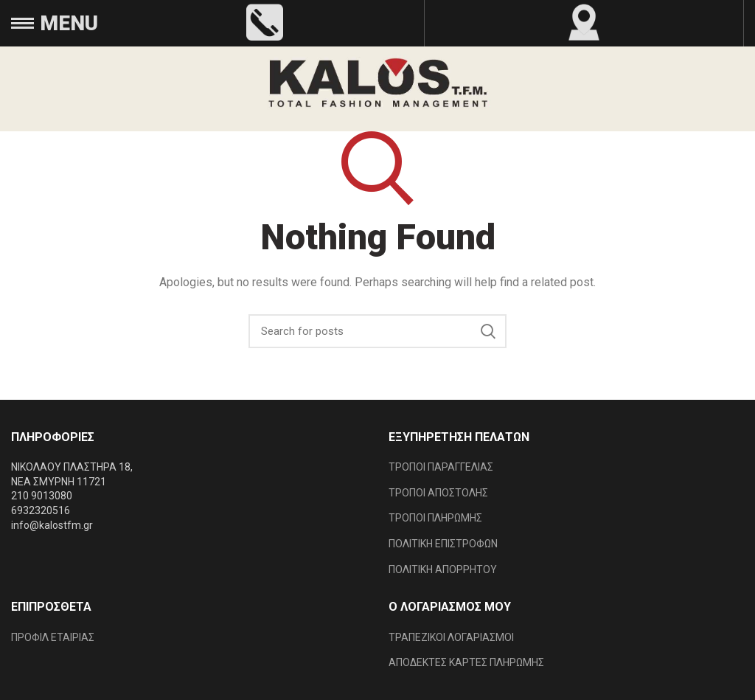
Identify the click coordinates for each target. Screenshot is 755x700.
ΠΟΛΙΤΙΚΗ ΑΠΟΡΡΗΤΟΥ (443, 569)
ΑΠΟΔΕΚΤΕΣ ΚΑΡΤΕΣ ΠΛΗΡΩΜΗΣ (466, 662)
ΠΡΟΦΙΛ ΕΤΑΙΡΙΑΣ (53, 637)
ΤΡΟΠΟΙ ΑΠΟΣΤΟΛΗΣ (438, 493)
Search (488, 331)
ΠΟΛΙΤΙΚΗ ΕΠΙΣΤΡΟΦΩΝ (443, 544)
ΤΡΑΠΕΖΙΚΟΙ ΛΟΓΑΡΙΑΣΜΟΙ (451, 637)
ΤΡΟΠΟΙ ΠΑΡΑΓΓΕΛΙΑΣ (441, 467)
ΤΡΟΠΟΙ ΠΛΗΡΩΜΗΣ (435, 518)
